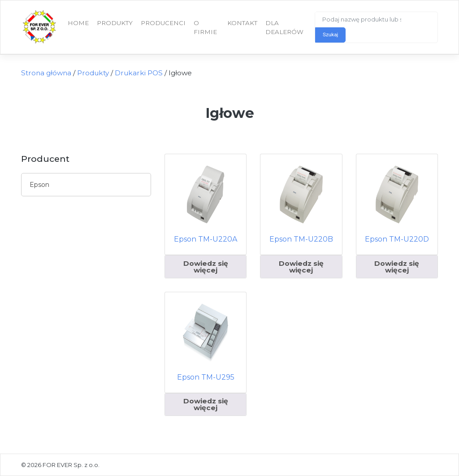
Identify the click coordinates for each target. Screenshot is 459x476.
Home (78, 23)
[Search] (363, 20)
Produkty (115, 23)
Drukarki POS (139, 73)
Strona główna (46, 73)
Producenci (163, 23)
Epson (39, 185)
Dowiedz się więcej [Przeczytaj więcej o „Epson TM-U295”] (206, 404)
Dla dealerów (284, 27)
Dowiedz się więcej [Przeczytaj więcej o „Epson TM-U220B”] (301, 267)
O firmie (205, 27)
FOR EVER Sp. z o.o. (71, 465)
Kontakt (242, 23)
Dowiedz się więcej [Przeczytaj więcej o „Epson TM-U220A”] (206, 267)
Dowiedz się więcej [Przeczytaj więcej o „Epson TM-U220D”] (397, 267)
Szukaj (330, 35)
